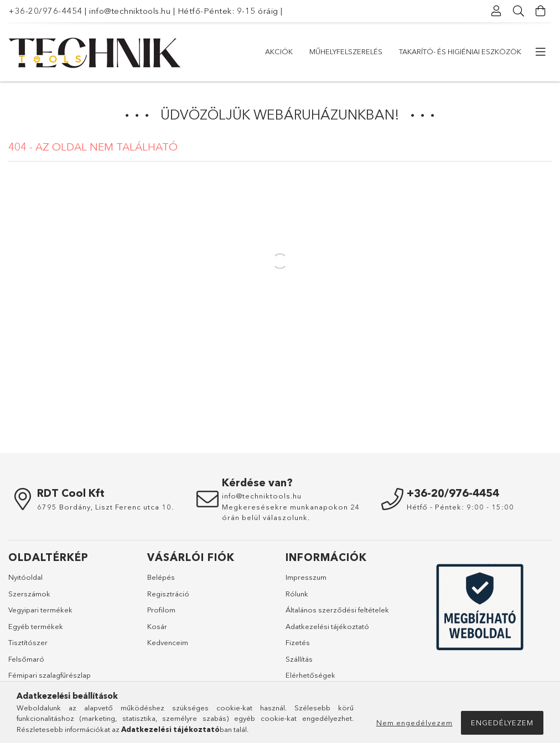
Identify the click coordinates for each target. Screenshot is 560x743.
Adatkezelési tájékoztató (327, 626)
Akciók (279, 51)
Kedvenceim (168, 642)
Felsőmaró (26, 659)
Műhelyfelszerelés (346, 51)
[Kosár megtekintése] (541, 11)
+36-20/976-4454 (45, 11)
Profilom (161, 610)
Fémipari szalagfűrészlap (50, 675)
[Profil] (496, 11)
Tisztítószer (28, 642)
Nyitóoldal (25, 577)
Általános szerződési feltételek (337, 610)
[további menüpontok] (541, 52)
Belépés (161, 577)
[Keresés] (518, 11)
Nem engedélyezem (414, 723)
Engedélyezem (502, 723)
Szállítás (299, 659)
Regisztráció (168, 594)
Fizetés (298, 642)
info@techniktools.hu (130, 11)
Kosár (157, 626)
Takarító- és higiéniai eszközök (460, 51)
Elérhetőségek (310, 675)
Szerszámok (29, 594)
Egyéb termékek (36, 626)
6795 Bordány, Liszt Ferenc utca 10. (105, 507)
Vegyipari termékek (40, 610)
